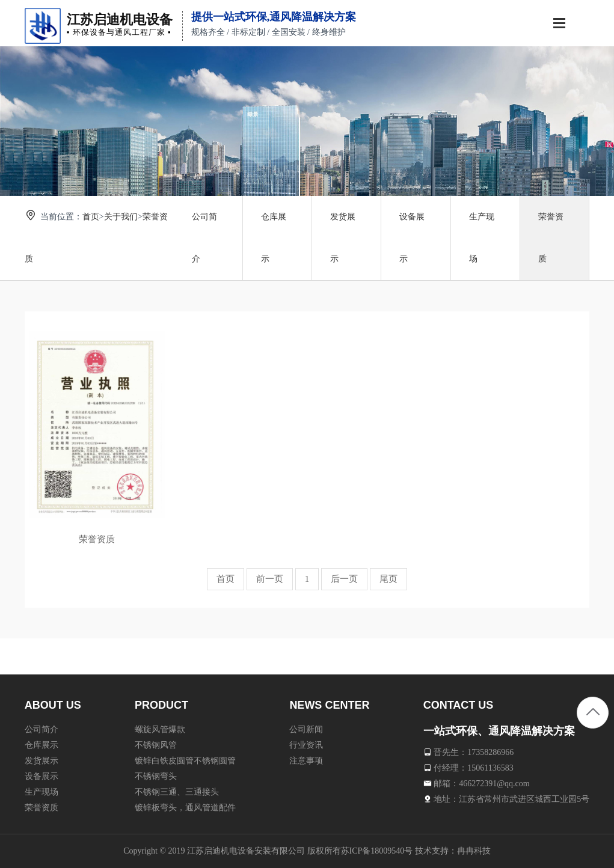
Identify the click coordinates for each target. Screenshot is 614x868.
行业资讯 (306, 744)
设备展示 (412, 238)
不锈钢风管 (156, 744)
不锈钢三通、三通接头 (177, 791)
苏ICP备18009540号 (377, 851)
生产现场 (482, 238)
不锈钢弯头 (156, 776)
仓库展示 (274, 238)
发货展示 (343, 238)
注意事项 (306, 760)
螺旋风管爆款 (160, 729)
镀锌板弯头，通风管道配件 (185, 807)
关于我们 (121, 217)
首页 (91, 217)
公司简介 (204, 238)
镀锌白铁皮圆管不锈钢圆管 (185, 760)
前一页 (270, 579)
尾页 (388, 579)
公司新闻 (306, 729)
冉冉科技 (474, 851)
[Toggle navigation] (559, 24)
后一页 (344, 579)
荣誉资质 (551, 238)
